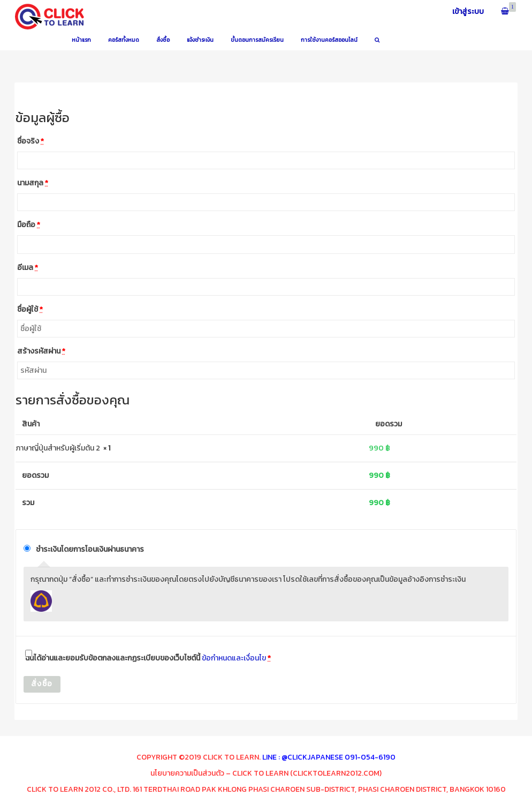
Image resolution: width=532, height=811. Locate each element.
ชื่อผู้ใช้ (30, 309)
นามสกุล (33, 183)
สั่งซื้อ (42, 684)
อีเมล (28, 268)
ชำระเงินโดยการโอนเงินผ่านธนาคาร (90, 549)
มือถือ (29, 225)
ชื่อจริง (31, 141)
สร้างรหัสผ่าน (41, 351)
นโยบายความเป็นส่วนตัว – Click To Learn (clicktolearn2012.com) (266, 773)
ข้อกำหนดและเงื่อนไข (234, 658)
